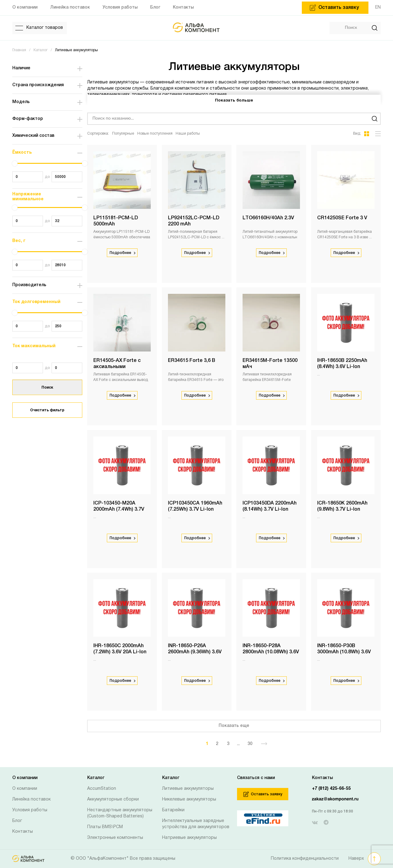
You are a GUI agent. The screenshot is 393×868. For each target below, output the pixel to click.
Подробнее (123, 253)
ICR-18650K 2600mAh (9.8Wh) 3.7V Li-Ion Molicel (342, 509)
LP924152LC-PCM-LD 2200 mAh (194, 221)
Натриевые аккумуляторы (189, 838)
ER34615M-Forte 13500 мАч (270, 364)
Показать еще (234, 726)
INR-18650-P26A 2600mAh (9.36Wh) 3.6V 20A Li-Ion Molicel (195, 652)
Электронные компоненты (115, 838)
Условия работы (30, 810)
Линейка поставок (31, 799)
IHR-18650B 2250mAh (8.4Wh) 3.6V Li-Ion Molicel (342, 367)
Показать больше (234, 101)
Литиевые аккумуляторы (188, 789)
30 (250, 744)
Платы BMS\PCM (105, 827)
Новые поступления (155, 134)
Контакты (23, 832)
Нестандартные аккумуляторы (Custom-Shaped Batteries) (120, 813)
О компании (25, 789)
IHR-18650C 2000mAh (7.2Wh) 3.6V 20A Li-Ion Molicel (120, 652)
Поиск (47, 388)
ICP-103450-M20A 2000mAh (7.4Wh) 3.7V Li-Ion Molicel (119, 509)
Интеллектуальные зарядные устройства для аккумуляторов (196, 824)
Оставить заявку (263, 794)
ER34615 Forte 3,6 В (192, 361)
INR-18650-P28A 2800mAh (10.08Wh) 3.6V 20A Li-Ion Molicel (271, 652)
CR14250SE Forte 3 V (342, 218)
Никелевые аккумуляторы (189, 799)
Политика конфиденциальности (305, 859)
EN (378, 8)
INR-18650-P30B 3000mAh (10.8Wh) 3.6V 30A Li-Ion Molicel (344, 652)
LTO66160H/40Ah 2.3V (268, 218)
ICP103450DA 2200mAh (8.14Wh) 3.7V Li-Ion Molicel (270, 509)
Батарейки (173, 810)
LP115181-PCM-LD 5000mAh (116, 221)
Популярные (123, 134)
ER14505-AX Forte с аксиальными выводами (117, 367)
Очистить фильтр (47, 410)
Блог (17, 821)
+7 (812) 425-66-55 (331, 789)
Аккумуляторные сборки (113, 799)
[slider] (15, 163)
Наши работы (188, 134)
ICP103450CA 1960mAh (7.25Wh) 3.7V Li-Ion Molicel (195, 509)
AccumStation (102, 789)
